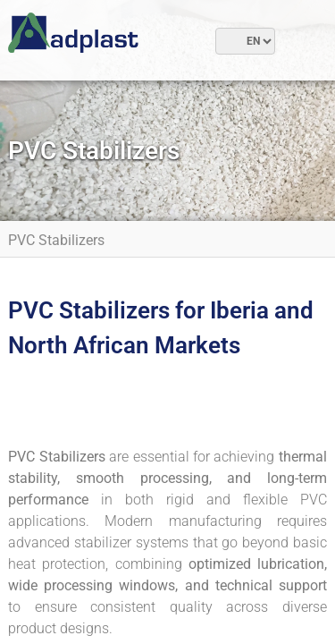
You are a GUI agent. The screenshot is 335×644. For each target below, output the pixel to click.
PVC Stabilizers (56, 240)
